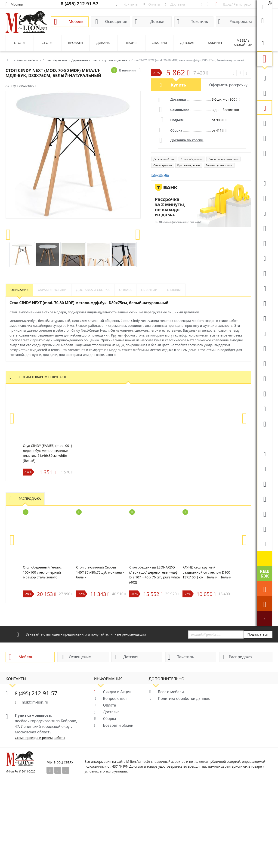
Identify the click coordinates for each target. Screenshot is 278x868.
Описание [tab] (19, 290)
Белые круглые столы (219, 165)
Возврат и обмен (118, 725)
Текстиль (199, 21)
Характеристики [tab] (52, 290)
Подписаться (258, 634)
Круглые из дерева (189, 165)
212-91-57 (36, 693)
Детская (158, 21)
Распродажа (241, 21)
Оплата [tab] (125, 290)
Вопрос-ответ (115, 698)
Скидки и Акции (117, 692)
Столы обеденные (192, 159)
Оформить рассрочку (228, 85)
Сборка (109, 719)
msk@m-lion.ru (35, 702)
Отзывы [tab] (174, 290)
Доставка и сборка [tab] (93, 290)
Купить (178, 85)
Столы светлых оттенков (223, 159)
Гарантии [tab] (149, 290)
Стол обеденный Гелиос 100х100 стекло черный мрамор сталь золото (42, 572)
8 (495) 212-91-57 (80, 4)
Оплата (109, 705)
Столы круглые (162, 165)
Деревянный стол (164, 159)
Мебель (76, 21)
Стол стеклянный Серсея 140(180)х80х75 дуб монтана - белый (100, 572)
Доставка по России (187, 140)
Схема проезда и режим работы (40, 738)
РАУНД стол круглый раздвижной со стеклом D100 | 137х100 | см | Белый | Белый (208, 572)
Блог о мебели (171, 692)
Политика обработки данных (184, 698)
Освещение (116, 21)
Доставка (111, 712)
